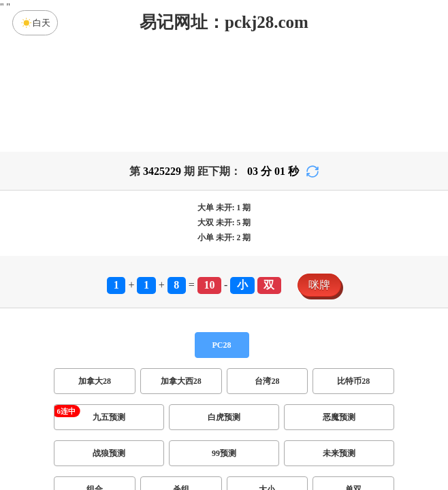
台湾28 (267, 381)
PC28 (222, 345)
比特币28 (353, 381)
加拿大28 (95, 381)
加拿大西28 (181, 381)
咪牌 (319, 285)
